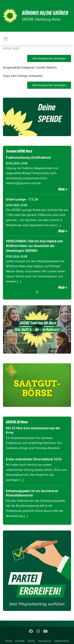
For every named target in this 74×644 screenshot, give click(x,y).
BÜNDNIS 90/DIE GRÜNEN (45, 13)
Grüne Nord (11, 49)
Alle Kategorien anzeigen (49, 58)
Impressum (45, 641)
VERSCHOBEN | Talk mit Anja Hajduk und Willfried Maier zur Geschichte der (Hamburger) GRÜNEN (34, 246)
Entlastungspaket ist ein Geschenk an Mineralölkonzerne (32, 493)
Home (9, 641)
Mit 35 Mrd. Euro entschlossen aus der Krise (33, 430)
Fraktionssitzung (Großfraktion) (28, 157)
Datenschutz (62, 641)
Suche (31, 641)
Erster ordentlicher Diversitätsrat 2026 (34, 459)
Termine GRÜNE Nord (19, 151)
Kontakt (20, 641)
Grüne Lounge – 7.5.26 (22, 199)
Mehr (62, 189)
